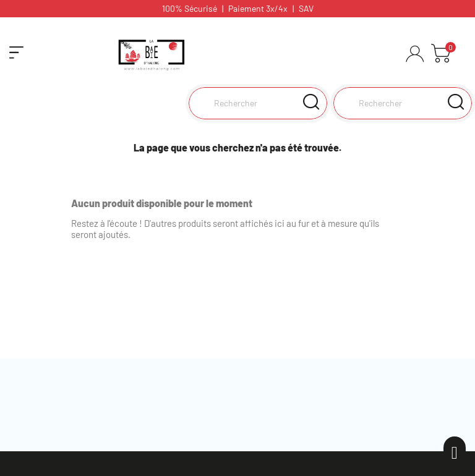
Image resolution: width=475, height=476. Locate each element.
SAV (306, 8)
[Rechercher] (403, 103)
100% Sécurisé (190, 8)
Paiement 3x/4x (258, 8)
